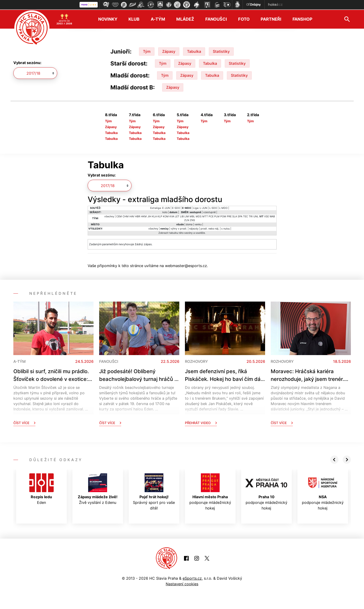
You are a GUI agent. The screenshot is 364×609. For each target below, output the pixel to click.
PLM (217, 216)
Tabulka (194, 51)
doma (189, 224)
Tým (147, 51)
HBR (138, 216)
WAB (272, 216)
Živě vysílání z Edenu (98, 489)
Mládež (185, 19)
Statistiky (221, 51)
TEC (246, 216)
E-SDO (176, 208)
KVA (172, 216)
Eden (41, 489)
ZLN (187, 220)
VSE (266, 216)
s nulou (225, 228)
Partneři (271, 19)
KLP (160, 216)
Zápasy (169, 51)
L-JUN (203, 208)
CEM (119, 216)
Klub (134, 19)
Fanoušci (216, 19)
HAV (132, 216)
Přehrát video (201, 422)
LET (177, 216)
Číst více (24, 422)
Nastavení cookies (182, 584)
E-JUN (166, 208)
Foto (244, 19)
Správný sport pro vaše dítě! (154, 491)
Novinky (108, 19)
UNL (256, 216)
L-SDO (213, 208)
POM (223, 216)
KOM (166, 216)
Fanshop (302, 19)
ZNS (192, 220)
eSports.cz (192, 578)
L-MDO (223, 208)
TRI (251, 216)
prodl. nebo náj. (210, 228)
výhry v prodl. (179, 228)
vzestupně (209, 212)
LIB (182, 216)
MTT (205, 216)
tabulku (174, 232)
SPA (240, 216)
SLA (235, 216)
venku (198, 224)
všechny (109, 216)
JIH (149, 216)
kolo (165, 212)
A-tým (158, 19)
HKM (144, 216)
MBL (192, 216)
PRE (229, 216)
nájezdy (194, 228)
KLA (154, 216)
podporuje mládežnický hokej (210, 491)
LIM (187, 216)
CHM (126, 216)
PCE (211, 216)
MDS (199, 216)
